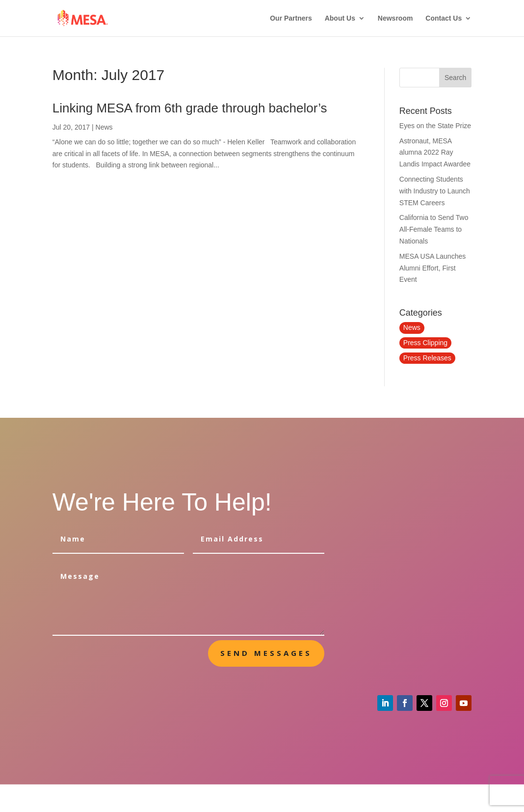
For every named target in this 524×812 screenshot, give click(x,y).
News (104, 127)
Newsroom (395, 18)
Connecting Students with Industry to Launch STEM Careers (435, 191)
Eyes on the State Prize (435, 126)
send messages (266, 653)
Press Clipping (425, 343)
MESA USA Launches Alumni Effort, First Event (432, 268)
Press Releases (427, 358)
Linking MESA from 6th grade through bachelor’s (190, 108)
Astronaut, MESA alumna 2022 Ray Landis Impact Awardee (435, 153)
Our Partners (291, 18)
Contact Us (444, 18)
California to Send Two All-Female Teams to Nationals (434, 229)
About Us (340, 18)
